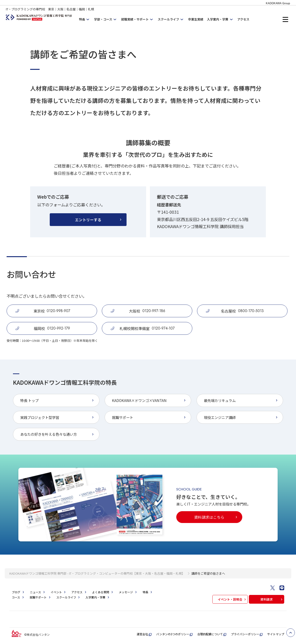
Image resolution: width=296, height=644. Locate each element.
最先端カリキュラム (241, 400)
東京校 (43, 311)
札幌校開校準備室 (143, 328)
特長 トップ (58, 400)
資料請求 (272, 599)
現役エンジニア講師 (241, 417)
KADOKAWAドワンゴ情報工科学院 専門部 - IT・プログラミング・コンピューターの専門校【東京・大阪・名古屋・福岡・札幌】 (97, 573)
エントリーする (99, 220)
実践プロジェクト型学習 (58, 417)
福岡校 (43, 328)
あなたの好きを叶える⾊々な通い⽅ (58, 434)
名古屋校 (235, 311)
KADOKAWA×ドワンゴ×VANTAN (149, 400)
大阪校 (138, 311)
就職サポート (149, 417)
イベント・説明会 (232, 599)
